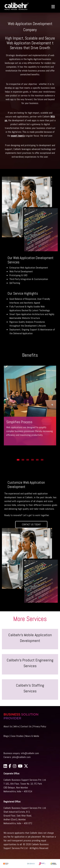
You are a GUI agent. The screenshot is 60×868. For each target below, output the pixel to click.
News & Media (32, 736)
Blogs (6, 736)
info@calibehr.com (30, 753)
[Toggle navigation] (52, 6)
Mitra (16, 726)
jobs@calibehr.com (21, 757)
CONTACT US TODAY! (31, 524)
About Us (8, 726)
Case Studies (17, 736)
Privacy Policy (40, 726)
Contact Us (26, 726)
